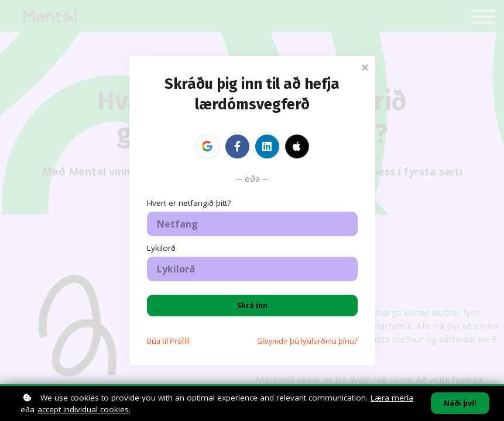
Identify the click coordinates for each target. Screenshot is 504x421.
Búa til (168, 341)
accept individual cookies (83, 409)
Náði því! (460, 403)
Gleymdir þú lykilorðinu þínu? (307, 341)
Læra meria (392, 398)
